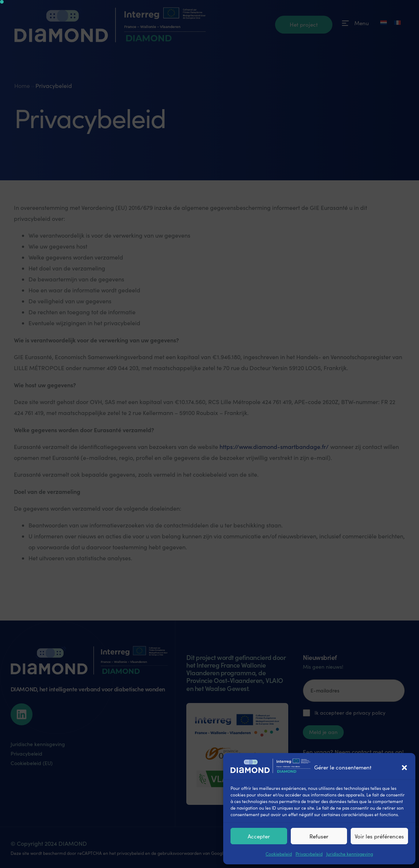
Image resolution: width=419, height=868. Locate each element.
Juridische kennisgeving (350, 854)
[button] (404, 768)
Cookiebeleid (279, 854)
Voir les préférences (379, 836)
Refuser (319, 836)
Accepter (259, 836)
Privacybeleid (309, 854)
